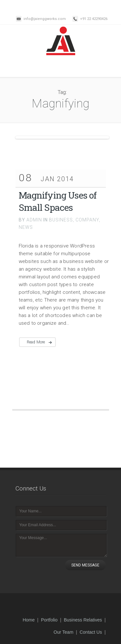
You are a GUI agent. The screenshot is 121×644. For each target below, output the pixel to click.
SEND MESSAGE (85, 565)
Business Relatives (83, 620)
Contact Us (91, 632)
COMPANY (87, 220)
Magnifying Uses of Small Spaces (58, 201)
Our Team (63, 632)
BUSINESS (61, 220)
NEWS (26, 227)
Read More (36, 342)
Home (29, 620)
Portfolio (49, 620)
